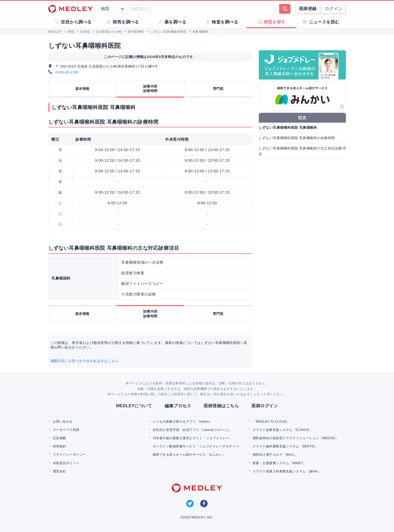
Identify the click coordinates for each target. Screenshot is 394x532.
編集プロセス (178, 406)
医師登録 (308, 9)
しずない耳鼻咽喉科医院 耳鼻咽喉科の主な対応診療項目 (302, 151)
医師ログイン (265, 406)
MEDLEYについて (134, 406)
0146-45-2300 (67, 72)
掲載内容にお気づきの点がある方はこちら (84, 361)
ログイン (334, 9)
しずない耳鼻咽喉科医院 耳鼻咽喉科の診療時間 (297, 138)
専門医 (218, 89)
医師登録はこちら (221, 406)
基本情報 (82, 89)
